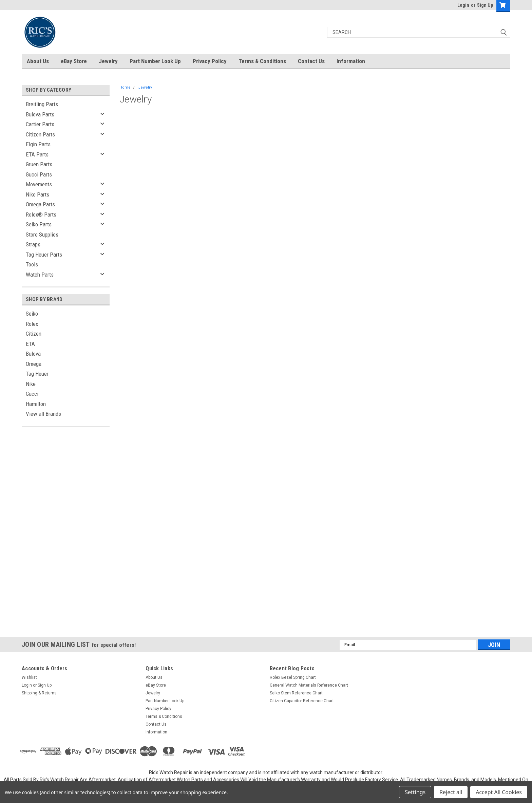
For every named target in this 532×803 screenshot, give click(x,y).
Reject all (451, 792)
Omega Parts (40, 204)
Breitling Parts (42, 104)
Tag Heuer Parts (44, 255)
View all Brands (43, 414)
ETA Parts (37, 154)
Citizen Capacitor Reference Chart (302, 701)
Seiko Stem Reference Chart (296, 693)
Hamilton (36, 404)
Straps (33, 244)
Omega (34, 364)
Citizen (34, 334)
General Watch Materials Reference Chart (309, 685)
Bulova (33, 354)
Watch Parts (40, 275)
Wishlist (29, 677)
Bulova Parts (40, 114)
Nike (31, 384)
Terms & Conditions (262, 61)
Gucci (32, 394)
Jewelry (108, 61)
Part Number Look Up (155, 61)
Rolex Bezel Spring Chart (293, 677)
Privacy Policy (210, 61)
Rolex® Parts (41, 214)
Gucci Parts (39, 174)
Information (351, 61)
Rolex (32, 324)
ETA (30, 344)
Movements (39, 184)
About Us (38, 61)
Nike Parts (37, 194)
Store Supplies (42, 235)
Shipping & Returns (39, 693)
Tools (32, 264)
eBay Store (74, 61)
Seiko (32, 314)
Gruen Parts (39, 164)
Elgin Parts (38, 144)
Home (125, 87)
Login (463, 5)
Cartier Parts (40, 124)
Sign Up (485, 5)
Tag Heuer (37, 374)
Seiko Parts (39, 224)
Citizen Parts (40, 134)
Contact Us (311, 61)
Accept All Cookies (499, 792)
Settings (415, 792)
